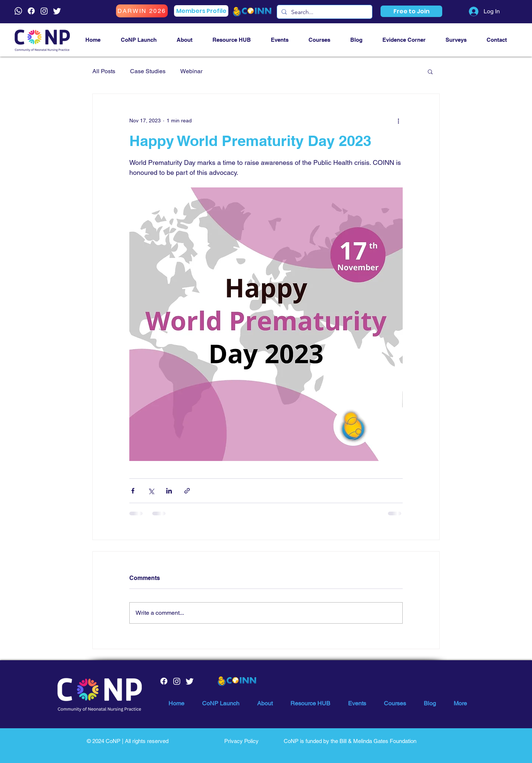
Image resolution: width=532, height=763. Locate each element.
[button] (411, 11)
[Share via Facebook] (133, 491)
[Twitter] (57, 11)
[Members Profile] (201, 11)
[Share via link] (187, 491)
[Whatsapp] (18, 11)
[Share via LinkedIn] (169, 491)
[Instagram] (44, 11)
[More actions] (398, 121)
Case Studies (148, 71)
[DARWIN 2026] (142, 11)
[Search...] (324, 12)
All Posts (104, 71)
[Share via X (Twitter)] (151, 491)
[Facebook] (31, 11)
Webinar (191, 71)
